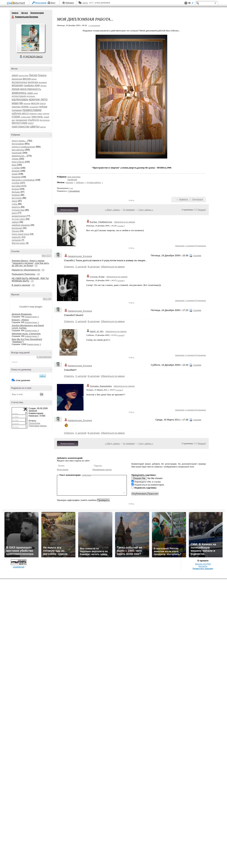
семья (40, 114)
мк (21, 103)
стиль (14, 204)
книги (14, 213)
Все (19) (47, 299)
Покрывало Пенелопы (23, 274)
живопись (19, 93)
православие (32, 110)
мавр (15, 103)
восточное (17, 198)
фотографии (18, 144)
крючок (34, 99)
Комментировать (68, 210)
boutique (16, 195)
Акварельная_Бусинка (80, 256)
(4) (33, 285)
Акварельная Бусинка (13, 17)
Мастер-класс (19, 243)
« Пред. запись (113, 210)
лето (44, 99)
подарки (17, 110)
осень (25, 107)
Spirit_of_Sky (97, 331)
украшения (21, 120)
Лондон (15, 231)
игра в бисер (18, 162)
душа (16, 89)
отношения (34, 107)
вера (14, 165)
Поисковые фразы (38, 426)
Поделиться (198, 199)
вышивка (43, 82)
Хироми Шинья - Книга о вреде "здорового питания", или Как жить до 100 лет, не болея (30, 263)
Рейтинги (70, 3)
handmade (17, 153)
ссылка (121, 226)
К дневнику (129, 210)
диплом (69, 182)
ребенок (33, 114)
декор (15, 201)
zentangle (16, 240)
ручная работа (94, 182)
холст (31, 123)
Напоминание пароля (102, 470)
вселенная (17, 228)
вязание (17, 85)
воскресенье (19, 82)
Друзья (24, 13)
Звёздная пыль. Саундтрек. (26, 334)
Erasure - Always (20, 320)
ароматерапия (19, 216)
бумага (42, 75)
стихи (16, 117)
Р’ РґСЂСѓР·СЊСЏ (33, 57)
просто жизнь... (19, 141)
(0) (36, 266)
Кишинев (16, 177)
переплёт (16, 237)
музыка (15, 189)
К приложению (44, 357)
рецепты (16, 207)
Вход (53, 3)
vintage (15, 159)
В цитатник (201, 246)
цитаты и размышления (23, 147)
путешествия (18, 210)
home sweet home (20, 234)
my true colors (18, 219)
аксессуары (24, 76)
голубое (16, 183)
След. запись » (146, 210)
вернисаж (17, 79)
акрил (15, 75)
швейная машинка (21, 225)
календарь (20, 99)
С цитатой (190, 246)
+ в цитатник (94, 25)
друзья (43, 86)
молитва (27, 104)
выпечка (33, 82)
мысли (35, 103)
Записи (15, 13)
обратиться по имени (124, 222)
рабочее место (20, 113)
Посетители (34, 423)
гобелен (80, 182)
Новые (202, 210)
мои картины (18, 150)
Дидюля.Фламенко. (22, 314)
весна (27, 79)
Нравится (184, 199)
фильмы (16, 192)
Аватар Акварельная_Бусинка (30, 38)
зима (30, 93)
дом (37, 85)
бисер (33, 75)
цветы (35, 126)
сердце (46, 114)
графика (29, 85)
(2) (32, 281)
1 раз (71, 188)
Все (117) (47, 256)
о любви (16, 168)
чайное (15, 222)
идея (36, 93)
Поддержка (186, 3)
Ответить (180, 246)
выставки (16, 186)
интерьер (31, 96)
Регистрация (41, 3)
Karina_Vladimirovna (101, 222)
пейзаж (43, 107)
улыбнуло (33, 120)
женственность (31, 89)
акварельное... (19, 156)
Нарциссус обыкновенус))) (26, 270)
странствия (26, 117)
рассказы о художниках (23, 180)
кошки (15, 174)
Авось (85, 3)
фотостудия (20, 123)
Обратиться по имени (113, 267)
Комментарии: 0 (32, 317)
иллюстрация (19, 96)
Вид (191, 4)
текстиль (37, 117)
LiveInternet (17, 3)
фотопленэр (45, 120)
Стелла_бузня (97, 277)
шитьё (43, 127)
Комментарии (37, 13)
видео (34, 79)
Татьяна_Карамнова (101, 386)
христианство (21, 127)
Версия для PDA (203, 564)
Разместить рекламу (203, 569)
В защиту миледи (21, 285)
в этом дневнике (22, 380)
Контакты (203, 566)
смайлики (87, 475)
